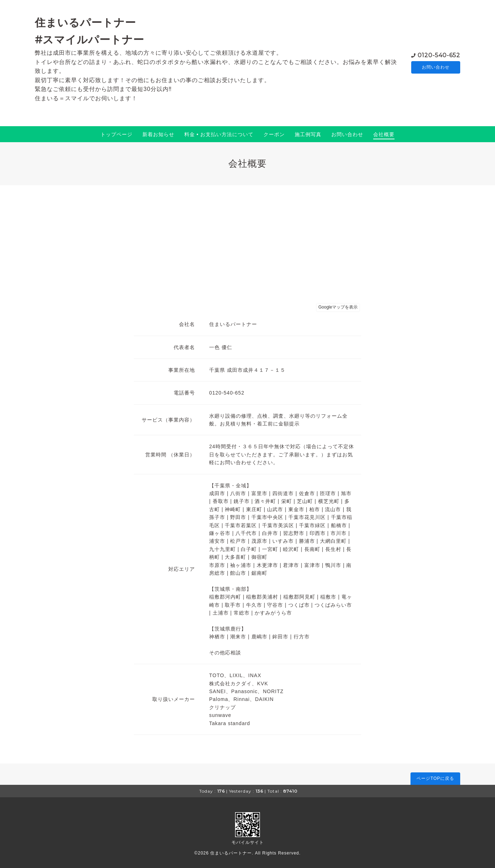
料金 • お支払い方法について (219, 134)
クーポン (274, 134)
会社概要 (384, 134)
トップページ (116, 134)
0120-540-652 (439, 55)
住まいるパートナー (231, 853)
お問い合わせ (436, 67)
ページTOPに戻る (435, 778)
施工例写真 (308, 134)
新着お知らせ (158, 134)
